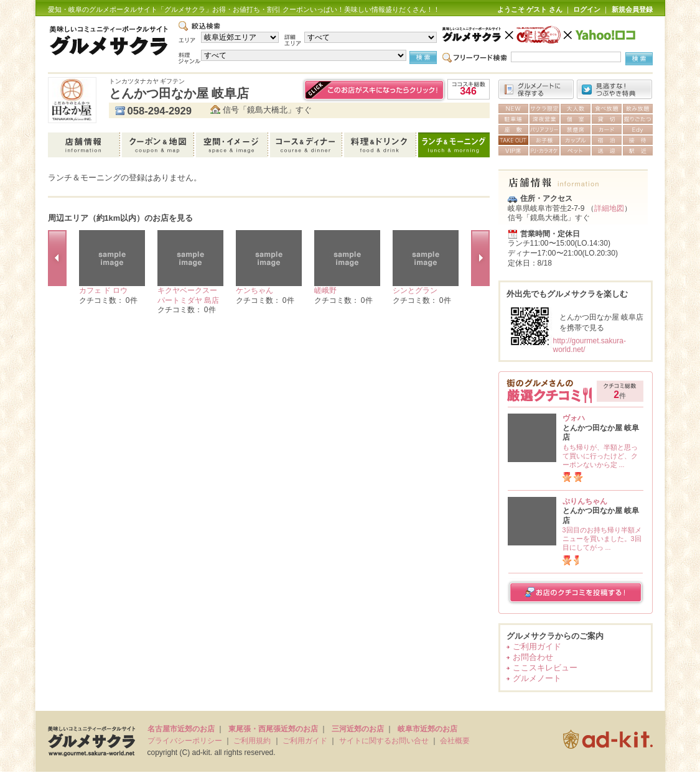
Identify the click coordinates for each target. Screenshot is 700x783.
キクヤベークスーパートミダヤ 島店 (188, 295)
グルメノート (537, 678)
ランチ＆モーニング (454, 145)
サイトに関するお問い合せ (384, 741)
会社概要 (455, 741)
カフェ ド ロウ (104, 290)
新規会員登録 (632, 9)
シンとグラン (415, 290)
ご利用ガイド (537, 646)
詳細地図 (609, 208)
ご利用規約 (252, 741)
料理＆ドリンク (381, 145)
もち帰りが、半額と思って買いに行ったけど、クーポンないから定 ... (600, 456)
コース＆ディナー (307, 145)
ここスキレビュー (545, 668)
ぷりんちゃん (585, 501)
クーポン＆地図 (159, 145)
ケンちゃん (254, 290)
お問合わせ (533, 657)
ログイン (587, 9)
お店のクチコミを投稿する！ (576, 592)
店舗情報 (85, 145)
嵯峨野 (325, 290)
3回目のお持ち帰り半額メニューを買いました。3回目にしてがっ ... (602, 539)
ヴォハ (574, 418)
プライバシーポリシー (185, 741)
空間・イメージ (233, 145)
